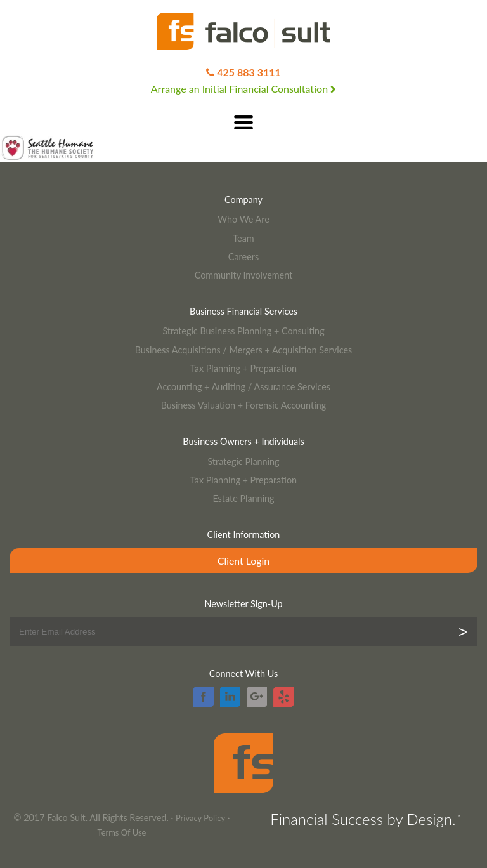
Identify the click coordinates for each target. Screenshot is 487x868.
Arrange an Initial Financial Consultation (243, 89)
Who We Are (243, 219)
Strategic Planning (243, 462)
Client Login (243, 561)
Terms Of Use (122, 832)
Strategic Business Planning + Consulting (243, 331)
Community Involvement (244, 275)
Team (243, 238)
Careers (243, 257)
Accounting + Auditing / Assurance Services (243, 387)
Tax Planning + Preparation (243, 368)
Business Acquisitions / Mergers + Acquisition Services (244, 350)
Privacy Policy (200, 818)
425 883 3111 (249, 72)
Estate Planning (243, 498)
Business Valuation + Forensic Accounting (244, 405)
